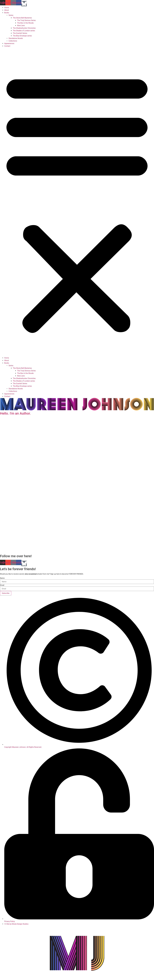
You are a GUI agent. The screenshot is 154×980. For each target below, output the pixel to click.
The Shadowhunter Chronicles (24, 28)
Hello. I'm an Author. (15, 413)
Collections (13, 41)
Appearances (9, 43)
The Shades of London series (24, 31)
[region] (77, 485)
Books (7, 13)
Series (11, 15)
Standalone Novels (16, 38)
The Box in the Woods (25, 23)
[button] (77, 202)
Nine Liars (21, 25)
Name (2, 578)
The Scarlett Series (20, 33)
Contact (7, 46)
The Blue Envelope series (22, 36)
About (7, 10)
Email (2, 585)
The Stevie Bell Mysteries (22, 18)
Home (7, 8)
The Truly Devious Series (26, 20)
